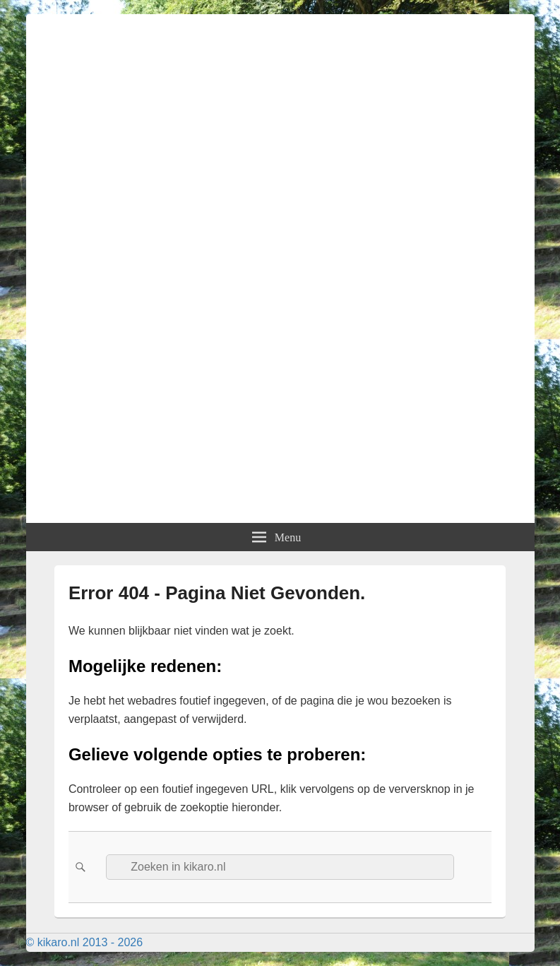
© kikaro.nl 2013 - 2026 (85, 942)
